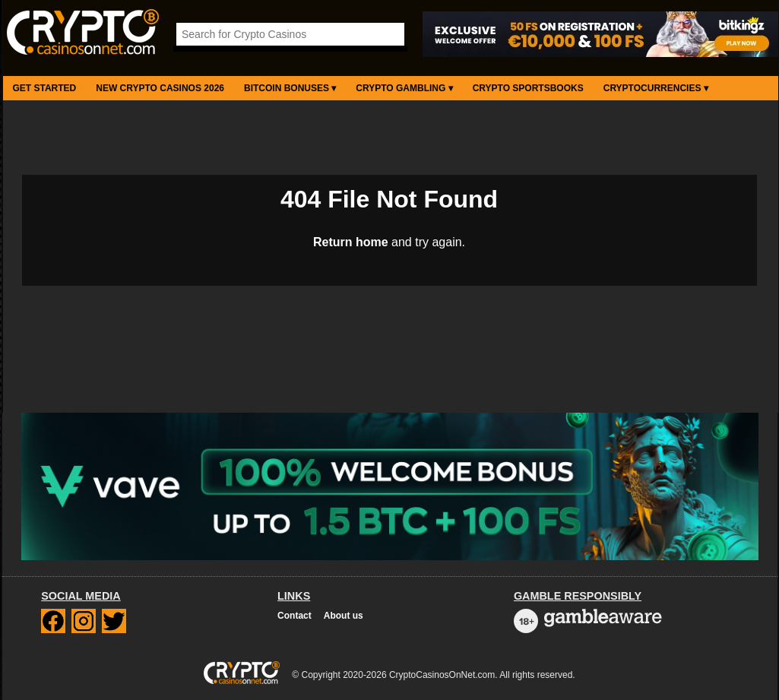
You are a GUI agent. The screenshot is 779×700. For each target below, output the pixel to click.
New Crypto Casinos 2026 (160, 88)
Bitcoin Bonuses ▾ (290, 88)
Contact (294, 616)
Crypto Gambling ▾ (404, 88)
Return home (351, 242)
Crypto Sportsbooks (528, 88)
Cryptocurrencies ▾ (656, 88)
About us (344, 616)
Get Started (45, 88)
